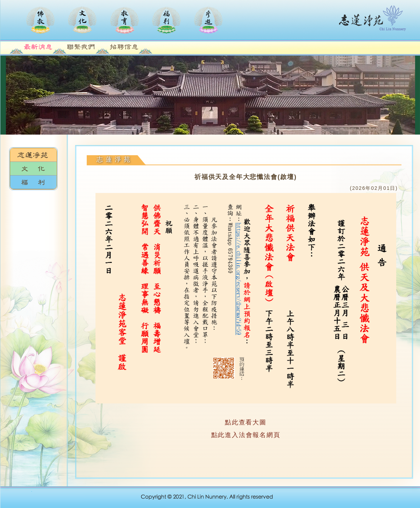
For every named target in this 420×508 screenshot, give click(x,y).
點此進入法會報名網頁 (246, 435)
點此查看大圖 (246, 422)
